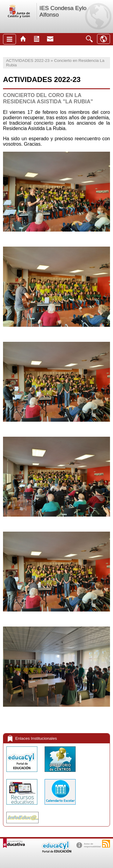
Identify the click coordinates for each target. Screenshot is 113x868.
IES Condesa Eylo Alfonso (63, 11)
